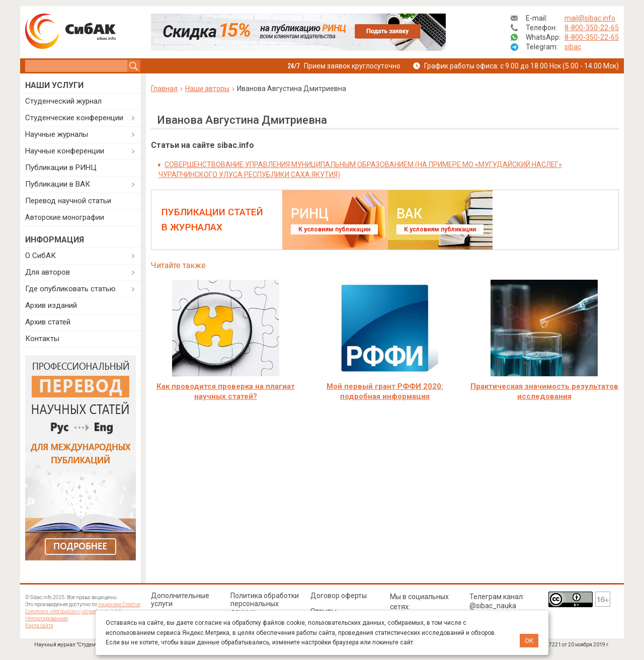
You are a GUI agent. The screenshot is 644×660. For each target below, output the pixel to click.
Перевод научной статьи (68, 201)
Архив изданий (51, 305)
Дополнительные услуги (180, 600)
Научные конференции (65, 151)
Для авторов (48, 272)
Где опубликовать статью (70, 289)
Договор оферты (339, 596)
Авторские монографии (65, 217)
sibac (573, 47)
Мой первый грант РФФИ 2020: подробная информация (385, 391)
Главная (164, 89)
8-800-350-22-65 (592, 28)
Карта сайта (39, 626)
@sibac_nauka (493, 606)
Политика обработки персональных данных (265, 604)
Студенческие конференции (74, 118)
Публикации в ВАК (58, 184)
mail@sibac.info (590, 18)
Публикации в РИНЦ (61, 168)
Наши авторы (207, 89)
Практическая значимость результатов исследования (544, 391)
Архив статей (48, 322)
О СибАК (41, 256)
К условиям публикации (334, 229)
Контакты (42, 339)
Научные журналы (57, 134)
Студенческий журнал (63, 101)
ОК (529, 641)
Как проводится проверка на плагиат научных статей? (226, 391)
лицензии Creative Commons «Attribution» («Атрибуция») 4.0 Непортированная (83, 611)
